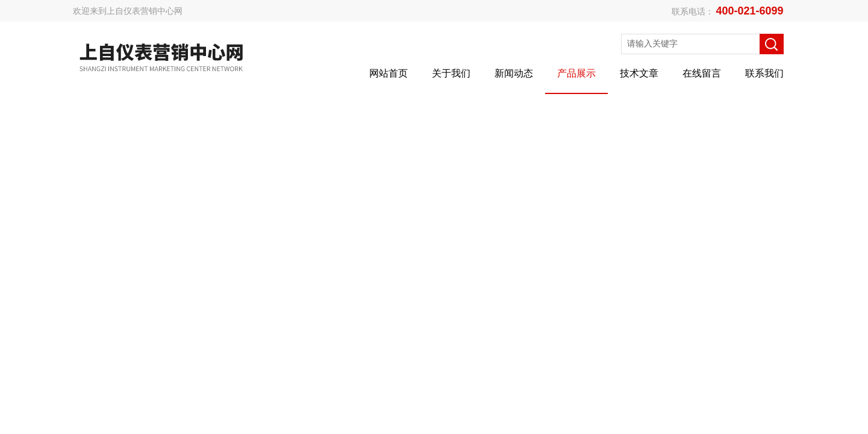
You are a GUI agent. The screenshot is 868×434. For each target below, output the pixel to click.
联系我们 (764, 73)
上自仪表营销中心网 (145, 11)
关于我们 (451, 73)
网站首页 (389, 73)
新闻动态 (514, 73)
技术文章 (639, 73)
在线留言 (702, 73)
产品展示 (576, 73)
